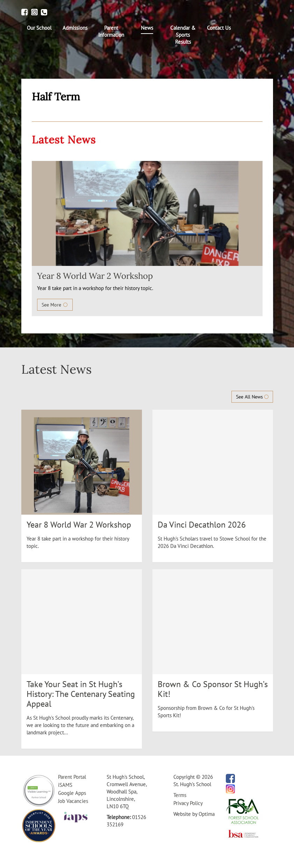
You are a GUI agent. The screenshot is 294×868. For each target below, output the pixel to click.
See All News (252, 397)
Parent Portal (72, 777)
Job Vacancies (73, 801)
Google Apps (72, 793)
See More (55, 305)
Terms (180, 795)
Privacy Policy (188, 803)
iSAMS (65, 785)
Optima (207, 814)
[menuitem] (39, 28)
